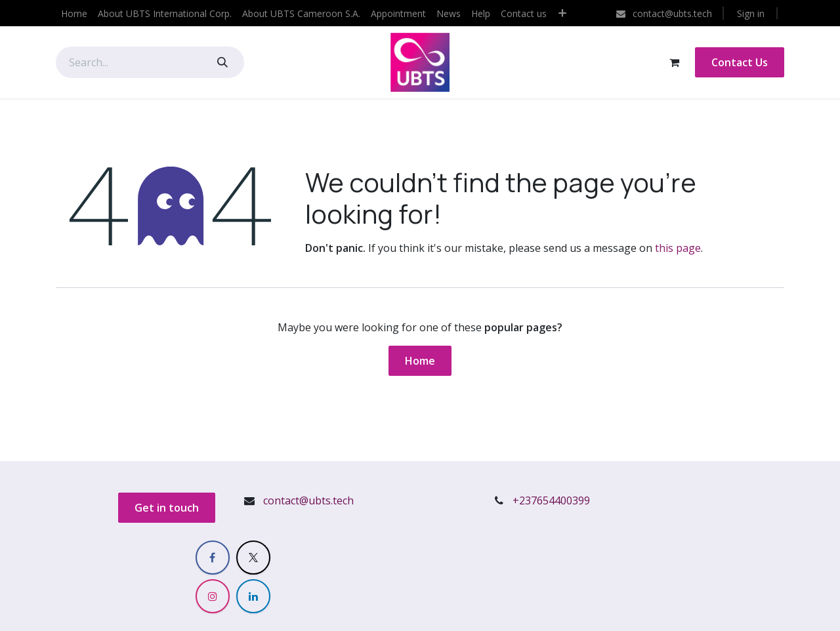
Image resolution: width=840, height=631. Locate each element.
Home (420, 361)
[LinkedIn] (253, 596)
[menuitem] (74, 13)
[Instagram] (213, 596)
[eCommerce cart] (674, 62)
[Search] (222, 62)
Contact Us (740, 62)
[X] (253, 558)
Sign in (751, 13)
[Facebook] (213, 558)
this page (678, 248)
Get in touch (167, 508)
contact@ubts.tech (308, 500)
